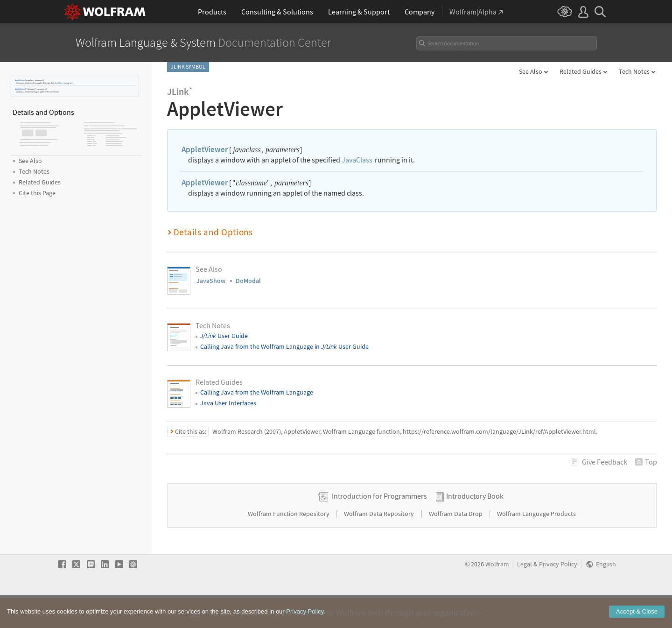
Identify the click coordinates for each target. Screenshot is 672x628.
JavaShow (211, 281)
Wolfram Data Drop (456, 543)
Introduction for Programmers (379, 525)
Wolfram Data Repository (380, 543)
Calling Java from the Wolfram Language (257, 392)
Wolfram (497, 594)
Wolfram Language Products (536, 543)
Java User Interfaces (228, 403)
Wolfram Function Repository (289, 543)
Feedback (605, 462)
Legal (525, 594)
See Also (531, 71)
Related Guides (581, 71)
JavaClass (59, 83)
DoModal (248, 281)
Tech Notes (634, 71)
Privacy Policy (558, 594)
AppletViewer (20, 80)
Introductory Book (475, 525)
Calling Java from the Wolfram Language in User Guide (284, 346)
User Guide (224, 336)
